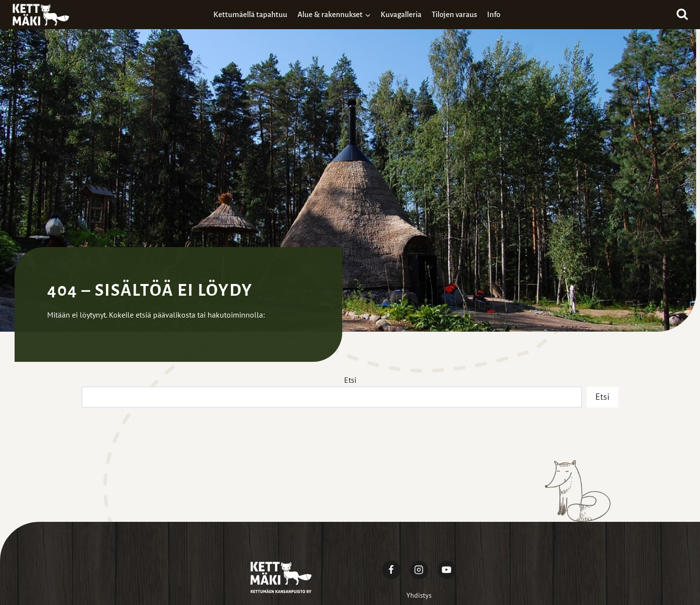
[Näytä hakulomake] (682, 15)
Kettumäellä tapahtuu (250, 14)
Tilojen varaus (454, 14)
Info (494, 14)
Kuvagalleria (401, 14)
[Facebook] (391, 570)
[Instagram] (419, 570)
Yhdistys (419, 595)
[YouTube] (447, 570)
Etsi (350, 380)
